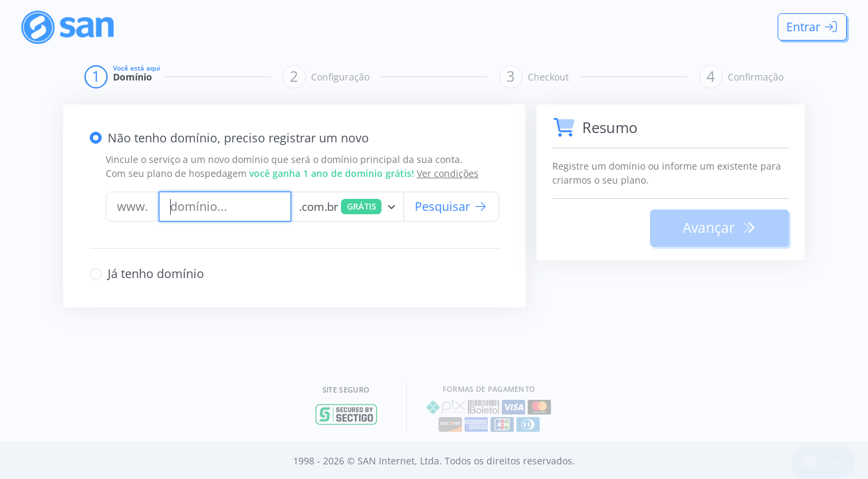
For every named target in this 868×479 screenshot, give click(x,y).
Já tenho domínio (156, 273)
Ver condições (448, 173)
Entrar (813, 27)
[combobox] (347, 207)
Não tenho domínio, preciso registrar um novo (238, 138)
